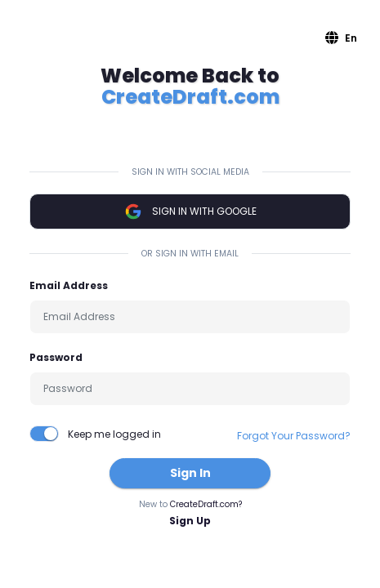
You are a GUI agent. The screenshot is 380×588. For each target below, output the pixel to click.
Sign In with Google (190, 212)
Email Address (69, 285)
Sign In (190, 473)
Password (56, 357)
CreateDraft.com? (206, 504)
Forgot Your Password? (294, 436)
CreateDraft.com (190, 97)
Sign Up (190, 521)
